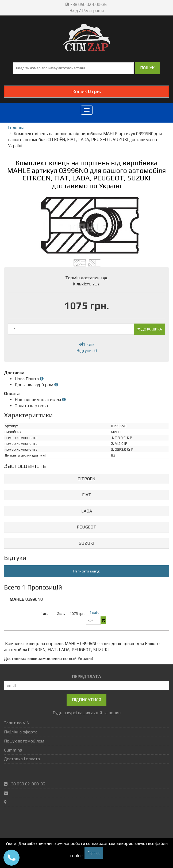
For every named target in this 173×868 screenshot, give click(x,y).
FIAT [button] (87, 495)
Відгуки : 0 (87, 351)
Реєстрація (93, 11)
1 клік (87, 344)
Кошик (87, 91)
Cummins (13, 750)
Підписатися (86, 700)
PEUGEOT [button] (86, 527)
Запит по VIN (17, 723)
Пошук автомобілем (24, 741)
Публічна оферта (21, 732)
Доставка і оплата (22, 759)
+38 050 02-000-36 (87, 4)
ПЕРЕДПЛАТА (86, 677)
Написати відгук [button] (87, 571)
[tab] (86, 479)
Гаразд (94, 853)
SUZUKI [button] (86, 543)
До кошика (149, 329)
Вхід (74, 11)
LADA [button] (87, 511)
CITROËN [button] (86, 479)
